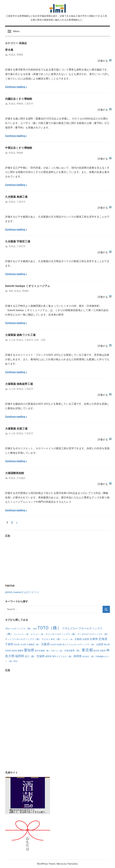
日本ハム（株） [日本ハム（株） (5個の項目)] (57, 651)
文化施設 (21, 478)
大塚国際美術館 (15, 473)
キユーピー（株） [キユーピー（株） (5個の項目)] (38, 634)
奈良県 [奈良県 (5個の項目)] (53, 645)
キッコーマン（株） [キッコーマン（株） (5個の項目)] (22, 634)
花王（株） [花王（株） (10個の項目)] (30, 656)
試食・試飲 (40, 340)
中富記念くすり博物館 (19, 148)
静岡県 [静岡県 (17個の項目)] (78, 656)
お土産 (12, 340)
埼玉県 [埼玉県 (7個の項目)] (17, 645)
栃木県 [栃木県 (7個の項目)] (96, 651)
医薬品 (12, 55)
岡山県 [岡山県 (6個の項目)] (107, 645)
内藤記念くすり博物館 (19, 99)
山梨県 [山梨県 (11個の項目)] (100, 644)
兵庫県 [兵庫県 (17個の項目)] (94, 639)
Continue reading (15, 87)
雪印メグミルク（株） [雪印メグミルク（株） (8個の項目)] (63, 656)
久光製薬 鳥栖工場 (16, 197)
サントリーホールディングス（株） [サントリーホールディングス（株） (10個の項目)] (23, 639)
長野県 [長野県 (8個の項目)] (48, 656)
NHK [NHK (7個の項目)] (35, 629)
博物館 (20, 55)
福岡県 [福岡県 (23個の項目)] (20, 656)
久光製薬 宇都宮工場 (18, 241)
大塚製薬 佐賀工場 (16, 428)
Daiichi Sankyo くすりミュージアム (28, 286)
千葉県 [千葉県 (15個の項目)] (9, 644)
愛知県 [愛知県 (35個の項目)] (29, 650)
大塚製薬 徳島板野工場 (19, 384)
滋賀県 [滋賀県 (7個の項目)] (103, 651)
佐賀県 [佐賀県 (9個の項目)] (86, 639)
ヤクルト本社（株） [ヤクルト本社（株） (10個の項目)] (52, 639)
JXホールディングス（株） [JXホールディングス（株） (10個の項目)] (19, 629)
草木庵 (9, 50)
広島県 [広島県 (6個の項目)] (8, 651)
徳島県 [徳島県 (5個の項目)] (14, 651)
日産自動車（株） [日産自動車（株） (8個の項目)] (73, 651)
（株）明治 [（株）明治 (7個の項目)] (13, 661)
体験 (11, 291)
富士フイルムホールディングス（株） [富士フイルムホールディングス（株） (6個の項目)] (79, 645)
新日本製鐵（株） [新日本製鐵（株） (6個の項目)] (43, 651)
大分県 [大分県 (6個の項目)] (23, 645)
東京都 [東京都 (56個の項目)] (87, 650)
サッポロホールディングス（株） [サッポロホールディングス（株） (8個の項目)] (93, 634)
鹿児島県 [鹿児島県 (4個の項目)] (86, 657)
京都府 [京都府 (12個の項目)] (78, 639)
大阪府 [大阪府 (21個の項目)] (45, 644)
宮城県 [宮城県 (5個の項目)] (59, 645)
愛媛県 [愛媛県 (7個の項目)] (20, 651)
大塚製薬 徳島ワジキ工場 (20, 335)
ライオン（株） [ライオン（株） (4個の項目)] (68, 639)
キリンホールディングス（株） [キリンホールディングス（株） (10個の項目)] (61, 634)
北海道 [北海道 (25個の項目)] (103, 639)
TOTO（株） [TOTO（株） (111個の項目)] (49, 628)
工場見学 (29, 104)
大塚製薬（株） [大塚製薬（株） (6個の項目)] (33, 645)
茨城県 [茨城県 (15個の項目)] (41, 656)
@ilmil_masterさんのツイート (22, 592)
